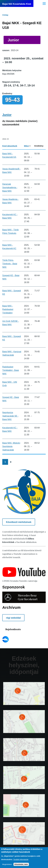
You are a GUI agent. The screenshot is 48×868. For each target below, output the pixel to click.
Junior (13, 40)
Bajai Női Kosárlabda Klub (17, 4)
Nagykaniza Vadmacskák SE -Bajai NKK (10, 416)
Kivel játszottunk (10, 146)
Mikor (28, 146)
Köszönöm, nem (21, 864)
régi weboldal (13, 618)
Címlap (5, 15)
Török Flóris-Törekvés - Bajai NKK (10, 264)
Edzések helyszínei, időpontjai (24, 665)
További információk (21, 859)
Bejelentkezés (13, 629)
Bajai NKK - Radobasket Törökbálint (8, 309)
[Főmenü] (44, 3)
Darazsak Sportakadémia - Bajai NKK (10, 188)
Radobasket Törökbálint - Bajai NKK (11, 370)
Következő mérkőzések (19, 522)
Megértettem (7, 864)
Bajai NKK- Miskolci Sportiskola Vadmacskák (11, 446)
